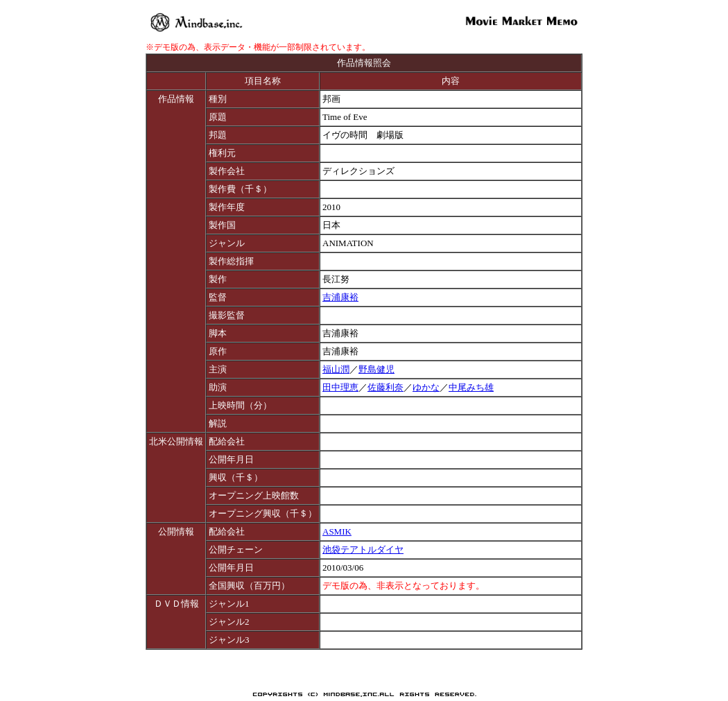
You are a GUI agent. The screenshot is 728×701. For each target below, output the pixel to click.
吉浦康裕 (340, 297)
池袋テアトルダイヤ (363, 549)
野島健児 (376, 369)
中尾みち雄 (471, 387)
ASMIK (337, 531)
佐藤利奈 (385, 387)
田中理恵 (340, 387)
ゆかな (426, 387)
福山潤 (336, 369)
